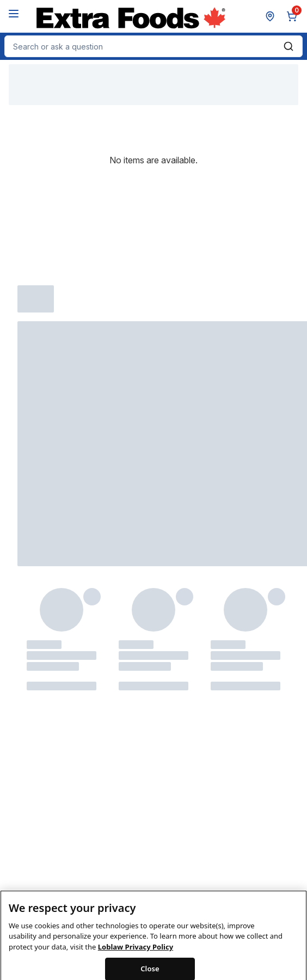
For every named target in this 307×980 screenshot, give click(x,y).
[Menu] (14, 14)
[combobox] (153, 46)
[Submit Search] (288, 46)
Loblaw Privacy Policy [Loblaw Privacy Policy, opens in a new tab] (136, 954)
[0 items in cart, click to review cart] (294, 16)
